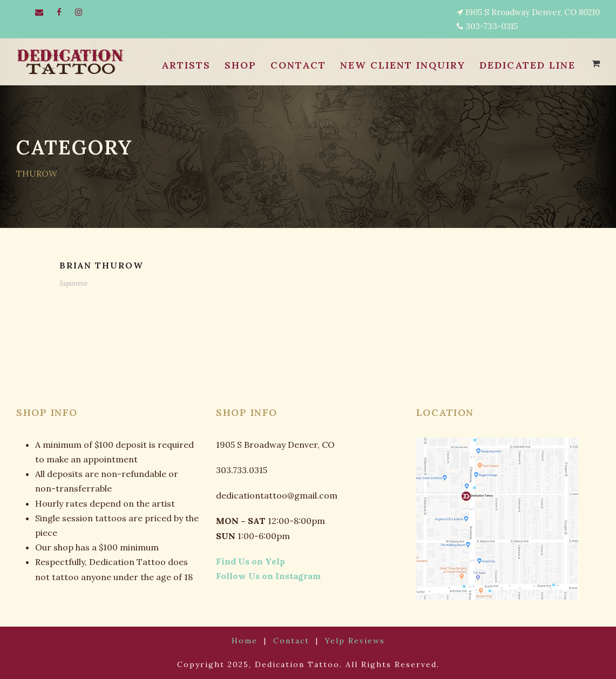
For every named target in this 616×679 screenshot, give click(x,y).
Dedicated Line (526, 65)
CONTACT (293, 65)
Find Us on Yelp (245, 562)
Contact (292, 641)
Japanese (72, 283)
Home (251, 641)
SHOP (236, 65)
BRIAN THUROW (101, 265)
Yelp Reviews (349, 641)
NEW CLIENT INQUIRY (399, 65)
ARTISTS (182, 65)
